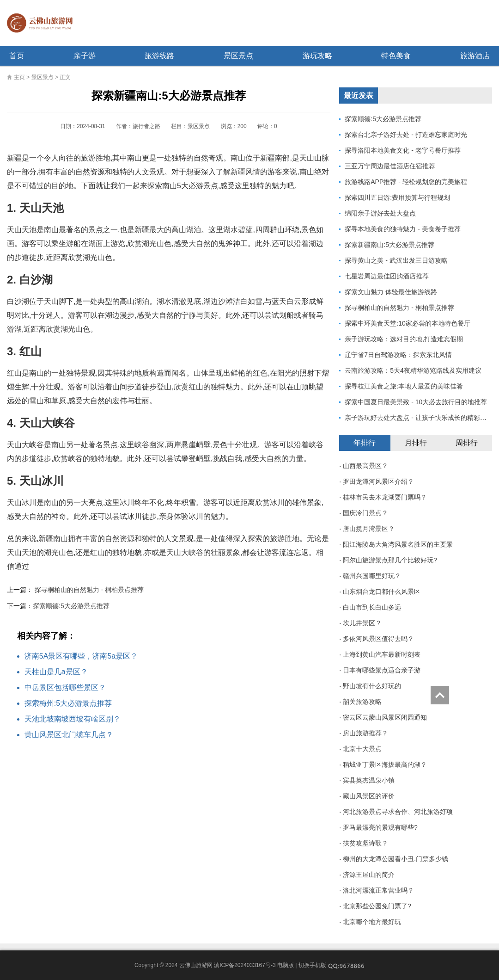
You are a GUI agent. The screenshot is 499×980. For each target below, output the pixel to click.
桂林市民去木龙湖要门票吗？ (385, 497)
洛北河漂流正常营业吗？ (378, 890)
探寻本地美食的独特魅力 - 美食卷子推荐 (402, 229)
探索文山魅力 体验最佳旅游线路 (391, 292)
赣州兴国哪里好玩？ (372, 576)
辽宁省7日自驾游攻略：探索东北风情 (398, 355)
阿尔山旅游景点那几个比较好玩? (390, 560)
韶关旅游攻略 (362, 702)
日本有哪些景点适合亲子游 (382, 670)
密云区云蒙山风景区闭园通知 (385, 717)
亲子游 (85, 56)
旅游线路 (159, 56)
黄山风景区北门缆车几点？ (69, 735)
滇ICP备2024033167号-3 (245, 965)
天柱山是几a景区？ (56, 672)
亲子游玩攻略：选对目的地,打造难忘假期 (404, 339)
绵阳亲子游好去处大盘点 (380, 213)
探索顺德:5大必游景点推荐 (71, 606)
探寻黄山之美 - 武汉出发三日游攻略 (396, 260)
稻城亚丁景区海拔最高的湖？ (385, 764)
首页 (17, 56)
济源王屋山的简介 (369, 875)
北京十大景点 (362, 749)
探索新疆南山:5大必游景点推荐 (389, 245)
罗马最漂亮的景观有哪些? (380, 827)
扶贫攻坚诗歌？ (365, 843)
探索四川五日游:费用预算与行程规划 (397, 197)
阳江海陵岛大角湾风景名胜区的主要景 (398, 544)
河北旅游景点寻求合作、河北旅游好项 (398, 812)
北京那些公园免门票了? (377, 906)
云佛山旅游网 (43, 23)
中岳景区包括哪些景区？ (65, 687)
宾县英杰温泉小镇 (369, 780)
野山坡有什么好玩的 (372, 686)
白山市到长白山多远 (372, 607)
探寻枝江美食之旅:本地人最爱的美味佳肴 (404, 386)
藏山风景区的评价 (369, 796)
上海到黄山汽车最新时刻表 (382, 654)
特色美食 (396, 56)
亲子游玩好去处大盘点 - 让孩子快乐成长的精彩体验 (419, 418)
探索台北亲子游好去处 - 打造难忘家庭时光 (406, 135)
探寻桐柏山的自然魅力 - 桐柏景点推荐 (89, 590)
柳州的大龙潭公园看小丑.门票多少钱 (396, 859)
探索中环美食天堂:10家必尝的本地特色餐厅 (407, 323)
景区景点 (238, 56)
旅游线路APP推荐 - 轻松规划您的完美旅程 (406, 182)
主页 (19, 77)
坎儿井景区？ (362, 623)
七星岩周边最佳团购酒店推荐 (387, 276)
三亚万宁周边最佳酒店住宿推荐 (390, 166)
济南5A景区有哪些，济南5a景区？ (81, 656)
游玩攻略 (317, 56)
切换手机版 (312, 965)
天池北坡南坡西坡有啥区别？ (73, 719)
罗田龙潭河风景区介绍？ (378, 481)
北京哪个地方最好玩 (372, 922)
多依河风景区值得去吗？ (378, 639)
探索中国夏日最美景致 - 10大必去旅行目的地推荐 (416, 402)
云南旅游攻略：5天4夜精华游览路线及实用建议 (413, 370)
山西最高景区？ (365, 466)
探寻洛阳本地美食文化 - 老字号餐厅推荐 (402, 150)
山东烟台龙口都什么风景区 (382, 592)
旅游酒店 (475, 56)
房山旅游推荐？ (365, 733)
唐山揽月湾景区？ (369, 529)
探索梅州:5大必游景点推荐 (68, 703)
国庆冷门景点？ (365, 513)
